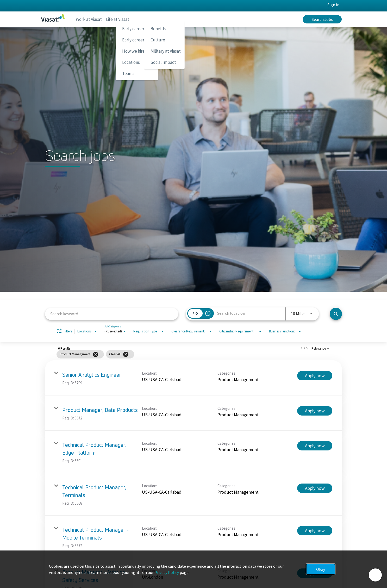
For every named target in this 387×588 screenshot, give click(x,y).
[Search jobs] (336, 314)
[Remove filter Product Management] (96, 354)
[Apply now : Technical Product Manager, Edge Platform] (315, 446)
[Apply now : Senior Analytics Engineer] (315, 376)
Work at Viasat (91, 19)
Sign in (333, 5)
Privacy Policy (167, 572)
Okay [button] (321, 569)
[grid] (184, 354)
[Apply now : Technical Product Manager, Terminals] (315, 488)
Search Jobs (322, 19)
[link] (193, 378)
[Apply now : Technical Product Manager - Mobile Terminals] (315, 531)
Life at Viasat (124, 19)
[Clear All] (126, 354)
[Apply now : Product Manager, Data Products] (315, 411)
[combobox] (112, 314)
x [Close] (378, 568)
